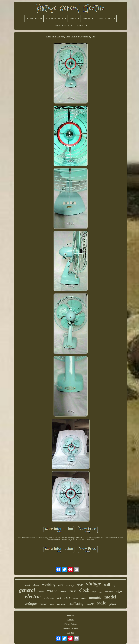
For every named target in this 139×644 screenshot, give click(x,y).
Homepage (71, 615)
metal (52, 604)
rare (67, 597)
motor (43, 604)
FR (72, 633)
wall (107, 585)
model (110, 597)
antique (31, 603)
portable (95, 598)
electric (33, 596)
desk (59, 598)
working (49, 584)
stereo (83, 598)
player (113, 604)
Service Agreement (71, 628)
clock (84, 590)
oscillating (76, 604)
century (70, 585)
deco (101, 592)
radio (101, 603)
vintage (93, 584)
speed (28, 585)
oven (61, 585)
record (76, 599)
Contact (71, 620)
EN (69, 633)
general (27, 590)
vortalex (41, 592)
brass (73, 591)
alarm (36, 585)
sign (119, 591)
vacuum (61, 604)
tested (63, 592)
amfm (94, 592)
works (52, 590)
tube (90, 603)
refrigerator (49, 598)
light (114, 586)
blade (80, 585)
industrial (109, 592)
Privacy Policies (71, 624)
